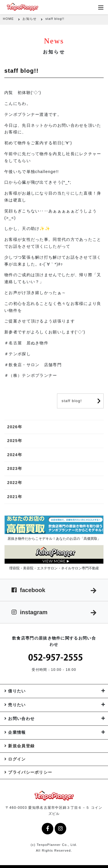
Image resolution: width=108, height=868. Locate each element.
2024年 (15, 455)
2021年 (15, 497)
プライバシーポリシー (30, 772)
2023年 (15, 468)
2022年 (15, 483)
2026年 (15, 427)
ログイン (17, 759)
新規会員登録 (21, 746)
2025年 (15, 441)
